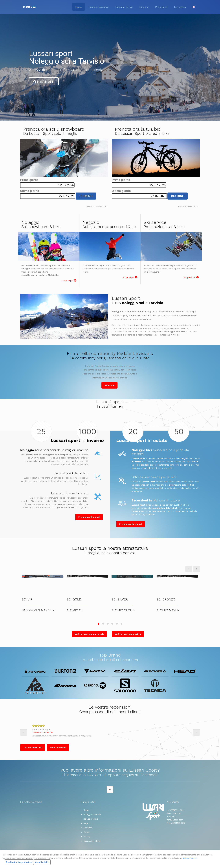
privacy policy (190, 858)
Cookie (87, 832)
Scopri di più (67, 281)
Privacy (87, 837)
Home (86, 810)
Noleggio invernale (92, 814)
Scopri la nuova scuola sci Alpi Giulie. (40, 275)
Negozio (87, 823)
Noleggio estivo (91, 819)
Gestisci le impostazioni (19, 862)
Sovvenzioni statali (92, 841)
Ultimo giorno (30, 191)
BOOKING (86, 196)
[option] (110, 732)
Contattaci (88, 828)
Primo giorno (29, 180)
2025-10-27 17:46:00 (42, 732)
